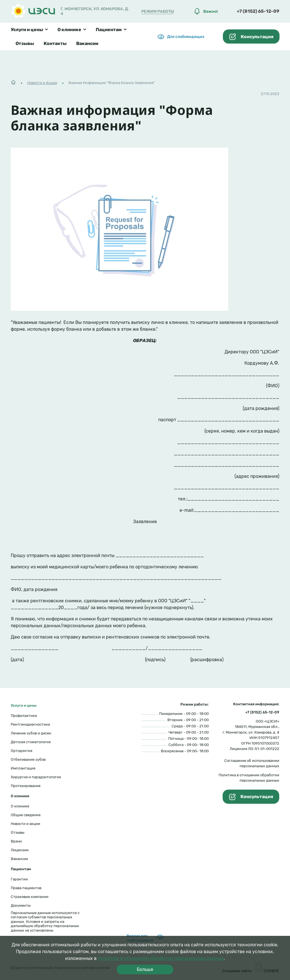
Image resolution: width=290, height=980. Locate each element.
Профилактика (24, 716)
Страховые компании (30, 897)
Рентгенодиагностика (30, 724)
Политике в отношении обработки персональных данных (161, 958)
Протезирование (26, 786)
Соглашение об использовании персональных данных (252, 763)
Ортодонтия (22, 751)
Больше (145, 969)
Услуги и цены (27, 30)
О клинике (69, 30)
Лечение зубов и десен (31, 733)
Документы (21, 905)
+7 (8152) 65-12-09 (258, 11)
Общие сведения (26, 815)
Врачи (16, 841)
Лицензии (20, 850)
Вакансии (87, 43)
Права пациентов (26, 888)
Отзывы (25, 43)
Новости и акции (25, 824)
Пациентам (109, 30)
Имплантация (23, 768)
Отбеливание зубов (28, 759)
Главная (13, 81)
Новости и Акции (42, 83)
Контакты (55, 43)
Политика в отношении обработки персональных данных (249, 778)
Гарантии (19, 879)
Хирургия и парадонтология (36, 777)
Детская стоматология (31, 742)
